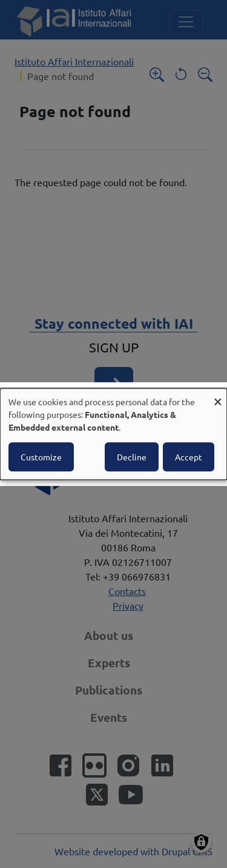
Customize (41, 457)
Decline (132, 457)
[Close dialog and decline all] (218, 396)
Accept (189, 457)
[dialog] (113, 434)
